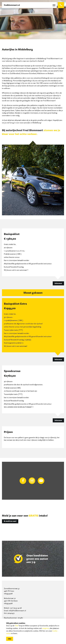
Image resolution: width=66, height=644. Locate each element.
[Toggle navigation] (54, 5)
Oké (17, 626)
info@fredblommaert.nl (17, 611)
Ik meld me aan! (10, 521)
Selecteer (58, 283)
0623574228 (8, 594)
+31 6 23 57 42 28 (16, 608)
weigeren (46, 628)
